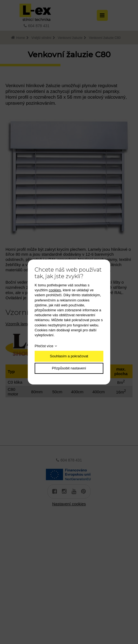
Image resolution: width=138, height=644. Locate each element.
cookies (55, 290)
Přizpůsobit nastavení (69, 368)
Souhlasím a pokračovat (69, 356)
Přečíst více (44, 346)
